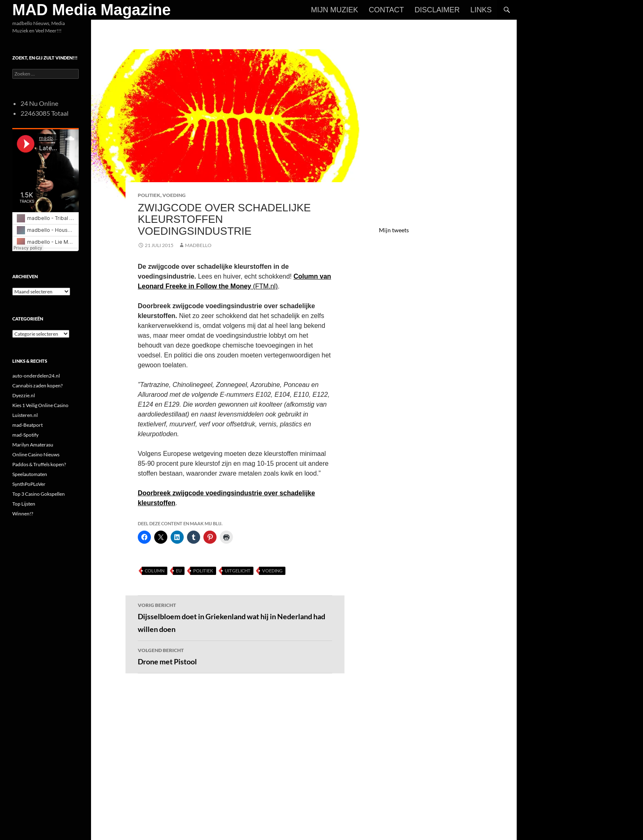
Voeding (174, 195)
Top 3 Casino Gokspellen (39, 494)
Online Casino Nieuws (36, 454)
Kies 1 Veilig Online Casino (40, 405)
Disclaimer (437, 10)
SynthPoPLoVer (29, 484)
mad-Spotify (25, 435)
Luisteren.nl (25, 415)
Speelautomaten (30, 474)
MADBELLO (198, 245)
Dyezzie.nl (24, 395)
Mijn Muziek (334, 10)
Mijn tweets (394, 230)
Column (155, 571)
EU (179, 571)
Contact (386, 10)
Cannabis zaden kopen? (38, 386)
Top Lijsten (24, 504)
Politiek (149, 195)
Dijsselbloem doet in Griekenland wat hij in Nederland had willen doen (235, 617)
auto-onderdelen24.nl (36, 376)
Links (481, 10)
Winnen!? (23, 514)
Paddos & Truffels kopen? (39, 464)
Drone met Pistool (235, 656)
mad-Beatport (27, 425)
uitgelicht (238, 571)
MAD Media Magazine (91, 10)
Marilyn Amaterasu (33, 445)
